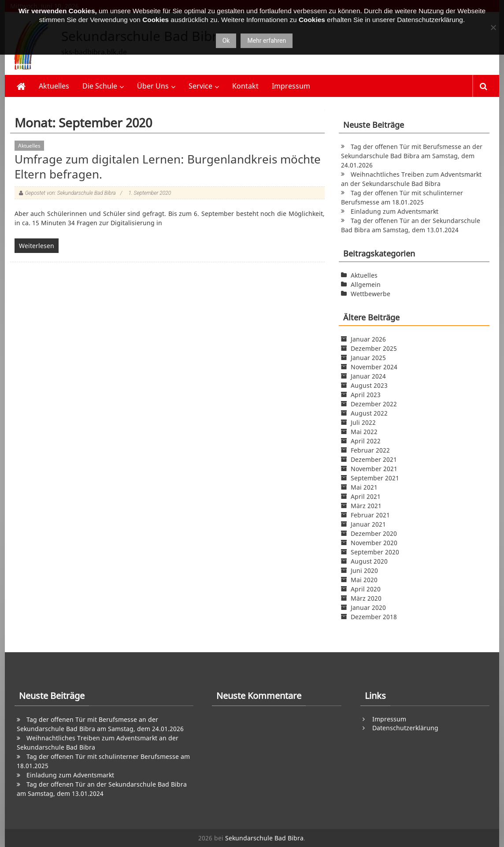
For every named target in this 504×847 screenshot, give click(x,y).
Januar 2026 (368, 339)
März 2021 (366, 506)
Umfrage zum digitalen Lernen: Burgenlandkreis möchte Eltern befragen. (168, 167)
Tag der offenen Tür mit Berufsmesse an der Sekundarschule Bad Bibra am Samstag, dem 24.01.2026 (412, 156)
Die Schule (100, 86)
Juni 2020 (364, 570)
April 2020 (366, 589)
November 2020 (374, 543)
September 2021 (375, 478)
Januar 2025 (368, 358)
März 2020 (366, 598)
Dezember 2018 (374, 617)
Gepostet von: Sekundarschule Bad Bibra (70, 193)
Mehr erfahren (267, 41)
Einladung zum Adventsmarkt (395, 211)
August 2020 (369, 561)
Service (200, 86)
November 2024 (374, 367)
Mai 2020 (364, 580)
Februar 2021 (370, 515)
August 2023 (369, 385)
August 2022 (369, 413)
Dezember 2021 (374, 459)
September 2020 (375, 552)
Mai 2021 (364, 487)
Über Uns (153, 86)
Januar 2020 (368, 607)
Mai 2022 (364, 432)
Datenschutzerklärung (405, 728)
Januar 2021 (368, 524)
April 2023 (366, 395)
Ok (226, 41)
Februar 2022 (370, 450)
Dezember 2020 (374, 533)
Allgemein (366, 284)
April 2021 (366, 496)
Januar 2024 (368, 376)
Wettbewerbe (371, 294)
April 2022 (366, 441)
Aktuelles (54, 86)
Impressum (291, 86)
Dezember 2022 (374, 404)
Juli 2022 (363, 422)
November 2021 (374, 469)
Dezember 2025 (374, 348)
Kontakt (245, 86)
